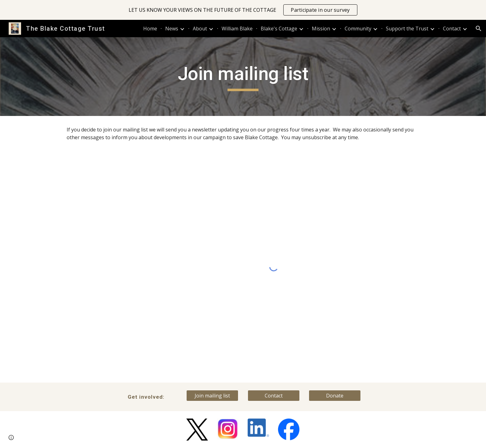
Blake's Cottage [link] (279, 29)
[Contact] (274, 396)
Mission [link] (321, 29)
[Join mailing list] (212, 396)
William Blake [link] (237, 29)
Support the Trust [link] (407, 29)
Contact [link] (452, 29)
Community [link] (358, 29)
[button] (479, 29)
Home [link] (150, 29)
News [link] (172, 29)
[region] (243, 10)
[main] (243, 77)
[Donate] (335, 396)
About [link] (200, 29)
